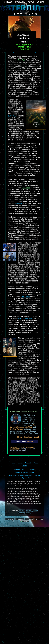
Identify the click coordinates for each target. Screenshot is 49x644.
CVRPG (29, 427)
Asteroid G (14, 447)
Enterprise (18, 203)
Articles (22, 447)
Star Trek (21, 60)
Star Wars (26, 187)
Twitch (20, 437)
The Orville (25, 297)
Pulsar (28, 513)
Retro (35, 511)
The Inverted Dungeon (23, 426)
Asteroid (22, 511)
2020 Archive (30, 447)
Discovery (12, 116)
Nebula (21, 513)
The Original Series (26, 318)
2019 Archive (15, 449)
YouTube (28, 437)
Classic (29, 511)
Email (36, 437)
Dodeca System (17, 429)
